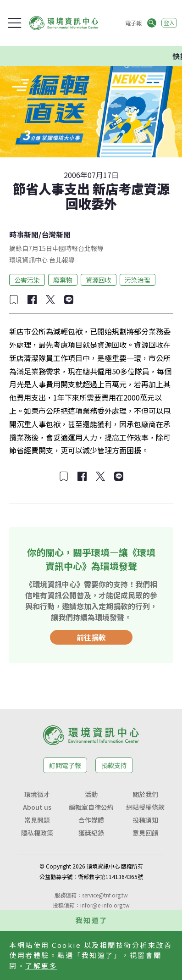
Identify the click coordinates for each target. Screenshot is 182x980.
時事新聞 (24, 234)
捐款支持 (114, 765)
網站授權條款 (145, 807)
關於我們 (145, 794)
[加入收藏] (14, 300)
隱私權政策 (37, 833)
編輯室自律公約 (91, 807)
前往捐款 (91, 637)
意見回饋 (145, 833)
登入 (169, 23)
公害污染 (27, 280)
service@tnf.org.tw (105, 895)
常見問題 (37, 820)
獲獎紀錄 (91, 833)
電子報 (133, 23)
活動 (91, 794)
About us (37, 807)
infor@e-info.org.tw (105, 905)
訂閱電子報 (65, 765)
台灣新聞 (56, 234)
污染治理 (138, 280)
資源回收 (99, 280)
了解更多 (41, 966)
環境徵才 (37, 794)
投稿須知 (145, 820)
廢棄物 (63, 280)
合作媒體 (91, 820)
